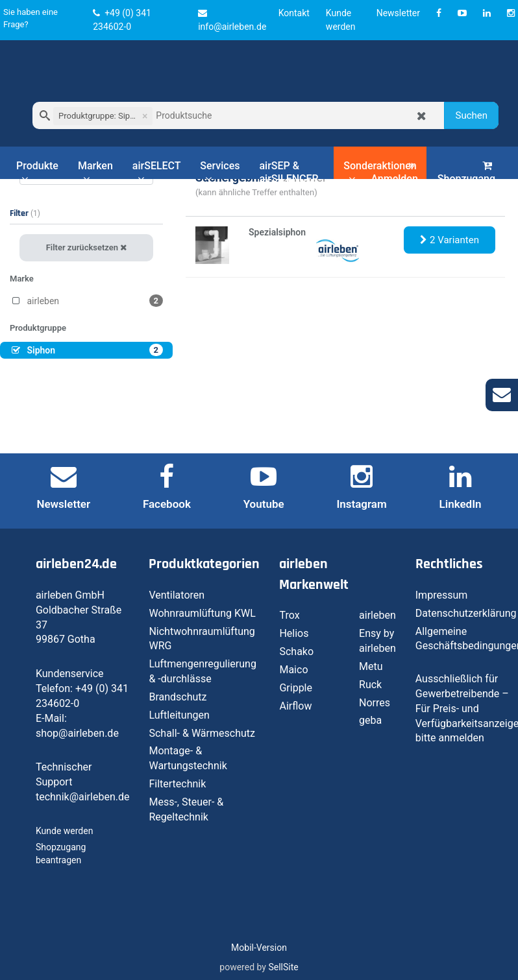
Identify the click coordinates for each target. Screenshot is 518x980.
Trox (289, 615)
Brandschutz (178, 697)
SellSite (283, 967)
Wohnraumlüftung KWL (202, 613)
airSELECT (156, 172)
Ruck (370, 685)
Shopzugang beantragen (466, 179)
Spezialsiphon (277, 232)
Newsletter (398, 13)
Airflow (295, 706)
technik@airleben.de (83, 797)
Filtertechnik (177, 784)
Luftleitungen (179, 715)
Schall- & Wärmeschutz (202, 733)
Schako (296, 651)
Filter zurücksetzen (87, 247)
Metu (371, 666)
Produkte (37, 172)
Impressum (442, 595)
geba (370, 720)
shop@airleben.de (77, 733)
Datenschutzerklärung (466, 613)
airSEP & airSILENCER (289, 172)
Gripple (296, 688)
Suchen (471, 115)
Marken (95, 172)
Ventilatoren (177, 595)
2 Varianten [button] (450, 240)
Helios (294, 633)
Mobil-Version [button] (259, 948)
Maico (293, 670)
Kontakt (294, 13)
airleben (377, 615)
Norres (375, 703)
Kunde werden (64, 831)
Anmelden (394, 173)
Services (220, 172)
